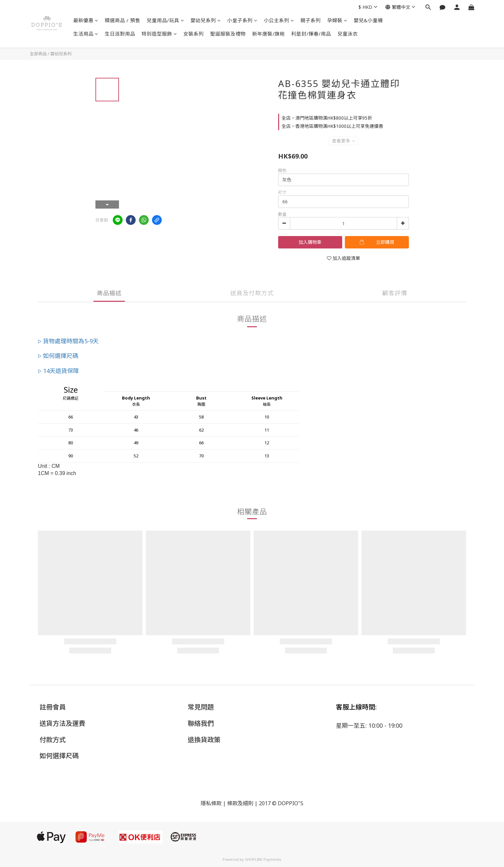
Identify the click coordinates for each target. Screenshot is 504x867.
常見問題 (201, 707)
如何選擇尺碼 (59, 756)
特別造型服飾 (160, 34)
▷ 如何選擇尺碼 (58, 356)
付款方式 (53, 740)
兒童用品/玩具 (165, 20)
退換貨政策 (204, 740)
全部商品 (38, 54)
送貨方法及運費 (62, 723)
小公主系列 (279, 20)
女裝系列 (193, 34)
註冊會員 (53, 707)
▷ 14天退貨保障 (59, 371)
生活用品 (86, 34)
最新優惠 (86, 20)
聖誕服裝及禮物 (228, 34)
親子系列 (311, 20)
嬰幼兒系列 (206, 20)
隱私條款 (211, 803)
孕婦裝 (337, 20)
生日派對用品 (120, 34)
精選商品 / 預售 (123, 20)
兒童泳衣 (348, 34)
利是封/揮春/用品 (311, 34)
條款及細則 (240, 803)
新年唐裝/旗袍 (269, 34)
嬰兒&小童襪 (368, 20)
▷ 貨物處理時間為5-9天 (68, 341)
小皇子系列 (242, 20)
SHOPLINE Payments (263, 859)
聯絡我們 (201, 723)
